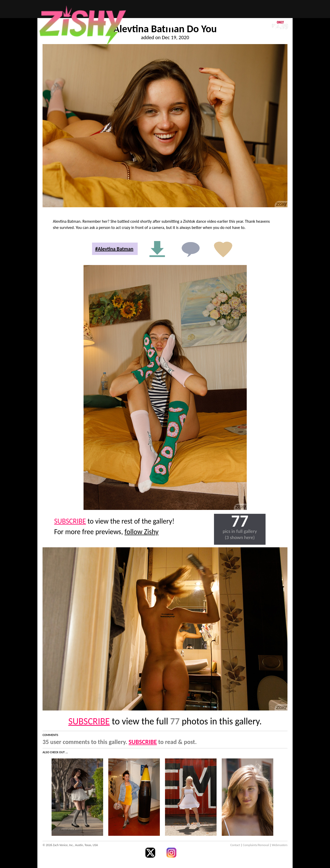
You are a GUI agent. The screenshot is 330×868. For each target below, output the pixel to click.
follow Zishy (142, 532)
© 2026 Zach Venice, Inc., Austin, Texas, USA (70, 845)
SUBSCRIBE (70, 521)
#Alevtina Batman (114, 249)
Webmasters (280, 845)
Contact (235, 845)
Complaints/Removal (256, 845)
